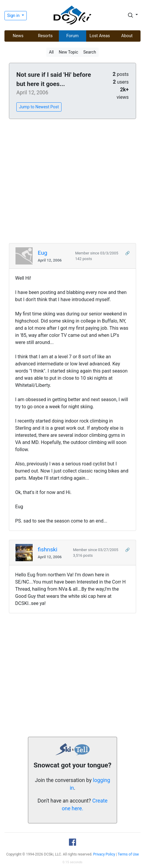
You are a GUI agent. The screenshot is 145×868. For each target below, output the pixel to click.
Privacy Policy (104, 854)
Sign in (14, 15)
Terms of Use (128, 854)
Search (90, 52)
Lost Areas (100, 36)
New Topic (68, 52)
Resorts (45, 36)
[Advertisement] (72, 181)
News (18, 36)
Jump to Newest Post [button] (39, 107)
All (51, 52)
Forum (72, 36)
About (127, 36)
